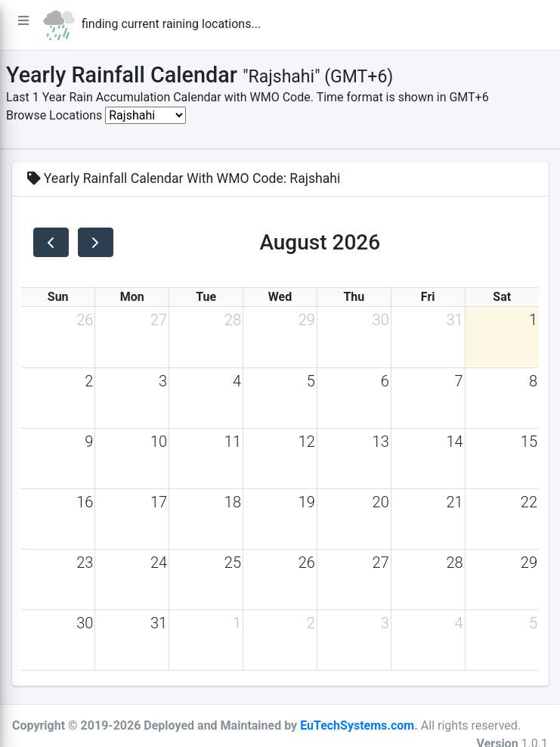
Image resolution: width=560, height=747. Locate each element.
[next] (96, 243)
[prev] (51, 243)
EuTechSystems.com (357, 725)
